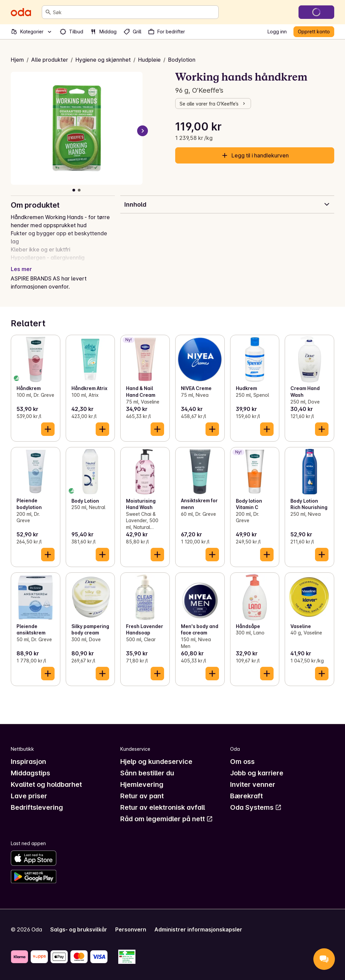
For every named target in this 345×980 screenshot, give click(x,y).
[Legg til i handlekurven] (48, 429)
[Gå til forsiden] (21, 12)
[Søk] (48, 12)
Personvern (131, 929)
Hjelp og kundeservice (156, 762)
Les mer (21, 269)
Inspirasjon (28, 762)
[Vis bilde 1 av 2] (74, 190)
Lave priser (29, 796)
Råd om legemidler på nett (167, 819)
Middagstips (30, 773)
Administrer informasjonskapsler (198, 929)
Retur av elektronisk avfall (163, 807)
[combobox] (134, 12)
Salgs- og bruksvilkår (79, 929)
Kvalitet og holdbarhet (46, 784)
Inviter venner (253, 784)
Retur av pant (142, 796)
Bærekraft (246, 796)
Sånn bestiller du (147, 773)
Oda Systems (256, 807)
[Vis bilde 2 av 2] (79, 190)
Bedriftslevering (37, 807)
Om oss (242, 762)
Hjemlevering (142, 784)
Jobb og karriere (257, 773)
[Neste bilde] (143, 131)
